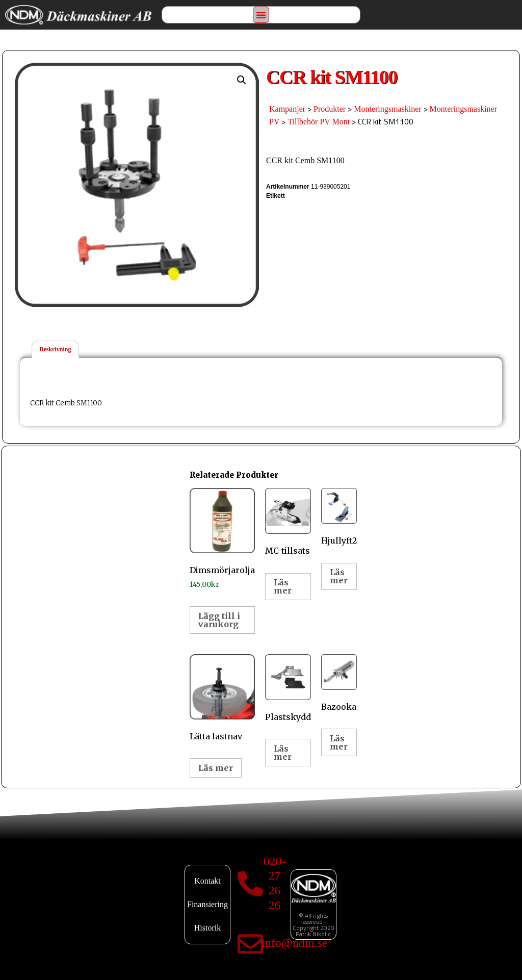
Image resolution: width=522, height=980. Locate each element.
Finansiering (207, 904)
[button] (261, 15)
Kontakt (207, 881)
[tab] (55, 349)
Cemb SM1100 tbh (295, 197)
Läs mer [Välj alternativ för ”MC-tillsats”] (283, 586)
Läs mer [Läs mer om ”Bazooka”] (339, 742)
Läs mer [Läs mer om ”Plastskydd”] (283, 753)
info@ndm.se (294, 943)
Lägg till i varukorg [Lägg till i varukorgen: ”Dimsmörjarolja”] (219, 620)
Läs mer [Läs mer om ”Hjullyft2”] (339, 576)
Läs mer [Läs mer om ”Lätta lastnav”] (216, 768)
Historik (207, 928)
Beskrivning (55, 349)
